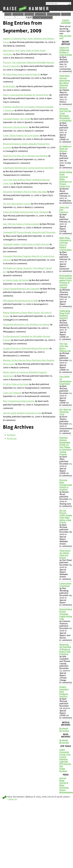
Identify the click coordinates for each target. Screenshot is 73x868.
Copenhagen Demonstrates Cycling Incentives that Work (28, 168)
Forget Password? (43, 18)
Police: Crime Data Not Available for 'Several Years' (26, 95)
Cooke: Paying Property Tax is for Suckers (21, 136)
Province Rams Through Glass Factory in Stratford (66, 485)
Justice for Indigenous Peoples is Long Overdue (66, 51)
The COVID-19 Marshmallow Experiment (65, 380)
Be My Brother (9, 86)
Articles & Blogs (64, 784)
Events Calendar (66, 22)
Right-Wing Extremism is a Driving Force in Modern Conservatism (66, 244)
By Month (11, 435)
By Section (12, 438)
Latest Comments (64, 751)
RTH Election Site (65, 765)
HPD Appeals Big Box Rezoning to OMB (20, 301)
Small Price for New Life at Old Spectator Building (25, 156)
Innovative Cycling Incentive (16, 127)
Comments (40, 14)
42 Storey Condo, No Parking (16, 280)
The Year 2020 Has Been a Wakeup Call (65, 347)
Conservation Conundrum (65, 585)
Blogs (62, 781)
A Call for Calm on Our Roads (16, 384)
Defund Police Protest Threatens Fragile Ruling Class (66, 614)
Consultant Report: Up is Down (17, 119)
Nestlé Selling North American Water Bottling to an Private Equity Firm (66, 179)
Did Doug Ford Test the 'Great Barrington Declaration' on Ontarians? (66, 115)
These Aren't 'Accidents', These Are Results (65, 554)
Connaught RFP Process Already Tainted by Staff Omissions (29, 232)
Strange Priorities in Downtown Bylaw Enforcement (26, 348)
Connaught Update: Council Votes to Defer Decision (26, 244)
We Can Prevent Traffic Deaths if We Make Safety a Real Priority (66, 517)
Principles (18, 14)
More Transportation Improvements (19, 401)
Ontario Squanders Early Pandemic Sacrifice (64, 692)
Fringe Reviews (63, 770)
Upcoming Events (64, 789)
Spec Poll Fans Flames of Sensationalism (21, 224)
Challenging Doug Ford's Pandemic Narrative (65, 314)
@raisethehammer (66, 792)
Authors (29, 14)
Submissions (54, 14)
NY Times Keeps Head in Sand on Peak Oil (21, 74)
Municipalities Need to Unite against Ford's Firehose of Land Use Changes (66, 282)
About (8, 14)
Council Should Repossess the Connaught (21, 289)
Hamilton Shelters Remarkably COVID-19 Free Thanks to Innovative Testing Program (65, 446)
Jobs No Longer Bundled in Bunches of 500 (22, 413)
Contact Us (12, 799)
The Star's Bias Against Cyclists (17, 204)
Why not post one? (65, 37)
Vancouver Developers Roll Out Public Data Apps (25, 192)
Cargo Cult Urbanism (12, 393)
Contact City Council (65, 756)
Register (66, 14)
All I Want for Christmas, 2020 (65, 412)
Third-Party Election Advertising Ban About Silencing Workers (65, 82)
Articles (63, 778)
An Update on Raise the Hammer (65, 149)
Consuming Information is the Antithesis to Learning (26, 324)
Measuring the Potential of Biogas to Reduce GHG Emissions (65, 649)
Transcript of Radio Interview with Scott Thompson (26, 212)
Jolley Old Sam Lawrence (64, 210)
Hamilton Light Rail (64, 760)
